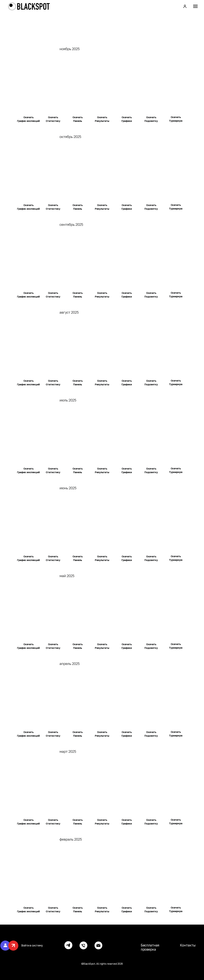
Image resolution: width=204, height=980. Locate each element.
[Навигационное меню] (195, 6)
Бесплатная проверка (150, 947)
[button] (185, 6)
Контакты (188, 945)
